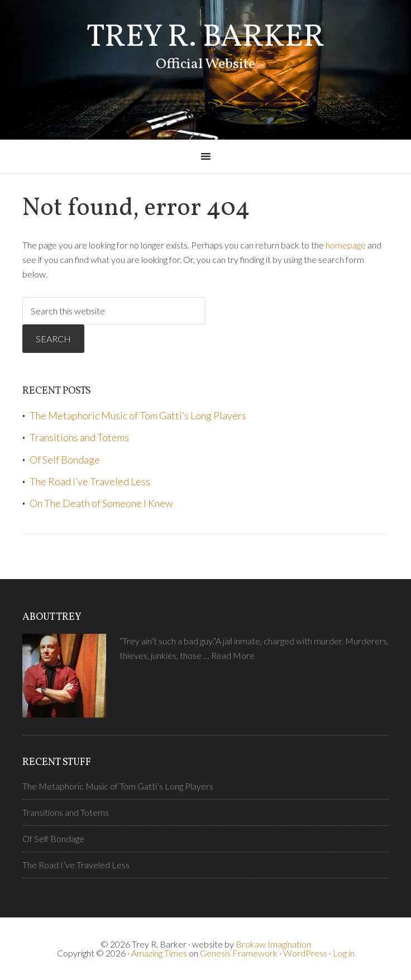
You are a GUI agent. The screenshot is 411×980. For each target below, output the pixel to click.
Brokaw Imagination (273, 944)
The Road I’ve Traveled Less (90, 481)
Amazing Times (159, 953)
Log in (344, 953)
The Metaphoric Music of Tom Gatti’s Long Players (138, 415)
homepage (346, 245)
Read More (233, 655)
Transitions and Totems (79, 437)
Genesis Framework (239, 953)
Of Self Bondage (65, 460)
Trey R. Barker (205, 38)
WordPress (305, 953)
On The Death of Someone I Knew (101, 503)
